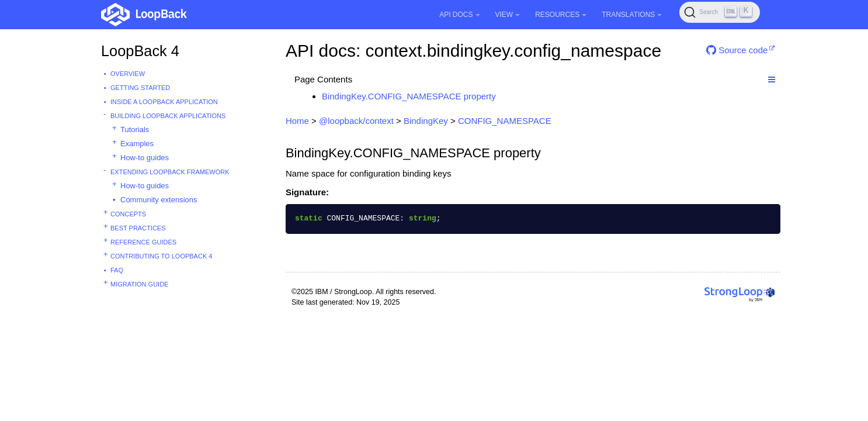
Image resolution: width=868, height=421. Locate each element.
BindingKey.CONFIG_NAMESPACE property (409, 96)
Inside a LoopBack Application (164, 102)
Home (297, 121)
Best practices (138, 228)
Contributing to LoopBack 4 (161, 256)
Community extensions (159, 200)
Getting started (140, 88)
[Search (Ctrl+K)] (720, 12)
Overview (128, 74)
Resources (561, 15)
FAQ (117, 270)
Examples (137, 144)
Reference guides (143, 242)
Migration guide (139, 284)
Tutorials (135, 130)
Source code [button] (737, 50)
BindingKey (426, 121)
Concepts (128, 214)
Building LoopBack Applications (168, 116)
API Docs (459, 15)
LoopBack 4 (140, 51)
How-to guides (145, 158)
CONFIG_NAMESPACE (505, 121)
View (508, 15)
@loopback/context (356, 121)
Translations (632, 15)
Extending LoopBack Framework (170, 172)
